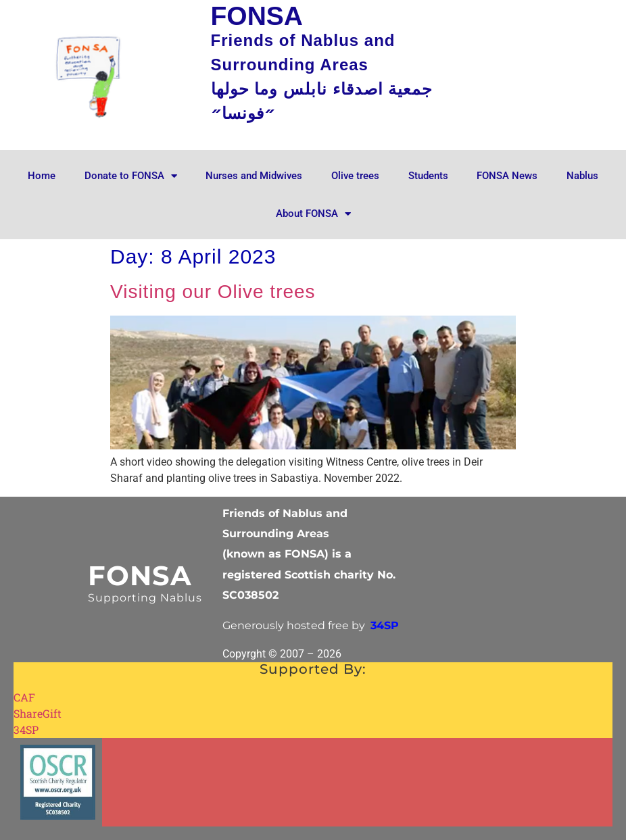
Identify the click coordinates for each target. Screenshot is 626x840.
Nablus (582, 176)
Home (42, 176)
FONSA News (507, 176)
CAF (24, 697)
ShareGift (38, 713)
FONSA (140, 575)
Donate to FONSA (131, 176)
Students (428, 176)
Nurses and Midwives (254, 176)
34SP (26, 730)
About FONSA (313, 214)
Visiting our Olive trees (213, 292)
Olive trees (355, 176)
